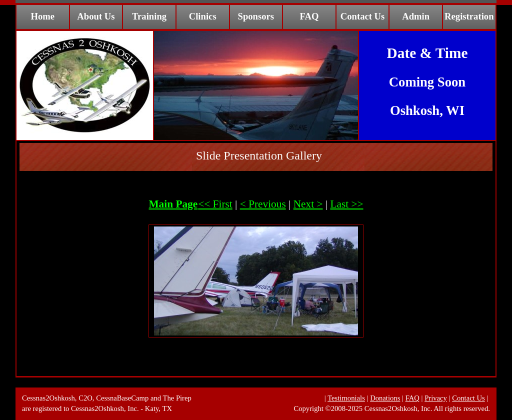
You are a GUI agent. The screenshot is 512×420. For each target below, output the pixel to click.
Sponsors (256, 16)
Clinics (203, 16)
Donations (385, 398)
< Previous (263, 204)
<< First (215, 204)
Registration (469, 16)
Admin (416, 16)
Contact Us (363, 16)
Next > (308, 204)
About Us (96, 16)
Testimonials (346, 398)
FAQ (309, 16)
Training (149, 16)
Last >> (346, 204)
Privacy (436, 398)
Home (42, 16)
